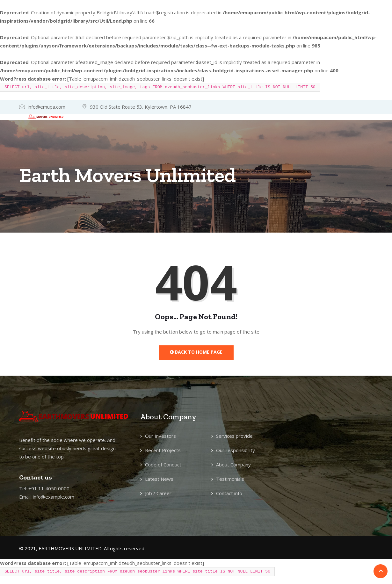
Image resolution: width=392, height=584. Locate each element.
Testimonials (230, 479)
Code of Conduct (163, 465)
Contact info (229, 493)
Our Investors (160, 436)
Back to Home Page (196, 352)
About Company (233, 465)
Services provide (234, 436)
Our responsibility (236, 450)
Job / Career (158, 493)
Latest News (159, 479)
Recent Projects (163, 450)
